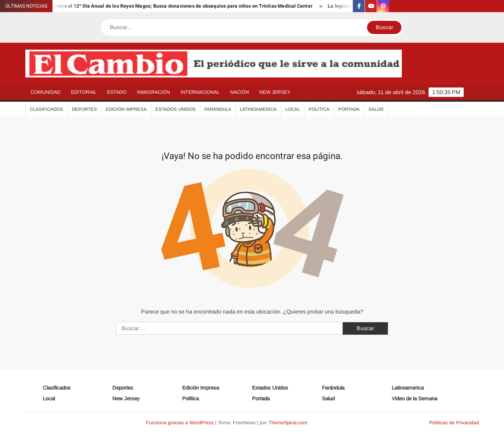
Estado (117, 92)
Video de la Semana (414, 398)
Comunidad (46, 92)
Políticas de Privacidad (454, 423)
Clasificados (47, 109)
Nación (239, 92)
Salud (376, 109)
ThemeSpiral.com (288, 423)
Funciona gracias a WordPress (180, 423)
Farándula (218, 109)
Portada (349, 109)
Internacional (200, 92)
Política (319, 109)
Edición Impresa (126, 109)
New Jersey (275, 92)
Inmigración (153, 92)
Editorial (84, 92)
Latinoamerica (258, 109)
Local (293, 109)
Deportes (84, 109)
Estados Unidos (176, 109)
